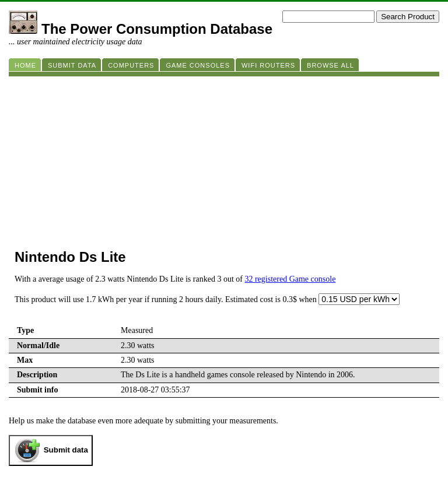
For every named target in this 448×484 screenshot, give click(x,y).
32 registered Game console (290, 279)
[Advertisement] (224, 158)
